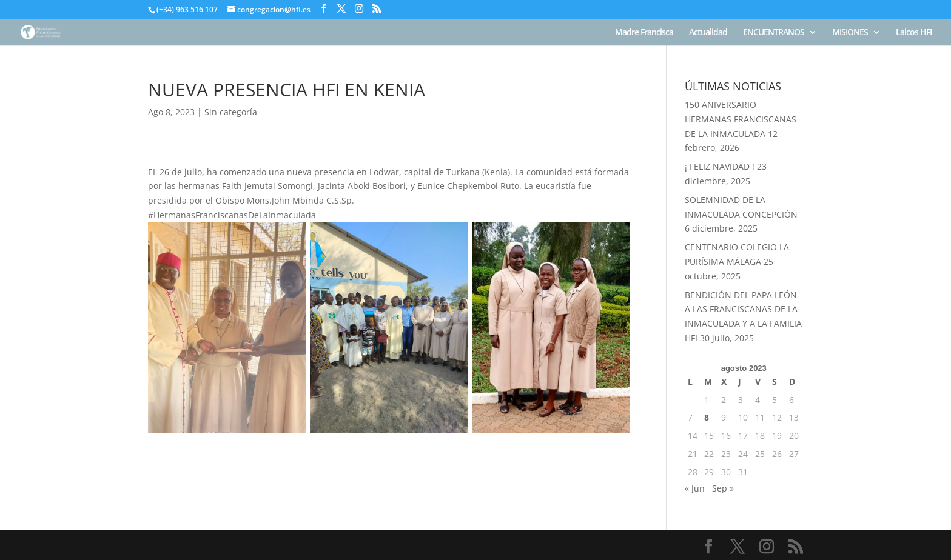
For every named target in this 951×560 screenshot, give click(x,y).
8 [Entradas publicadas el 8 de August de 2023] (707, 417)
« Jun (695, 488)
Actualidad (708, 33)
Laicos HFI (914, 33)
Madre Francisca (644, 33)
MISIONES (850, 33)
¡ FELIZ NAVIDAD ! (720, 166)
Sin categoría (231, 112)
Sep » (723, 488)
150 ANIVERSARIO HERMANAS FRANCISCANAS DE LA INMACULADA (741, 119)
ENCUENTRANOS (774, 33)
